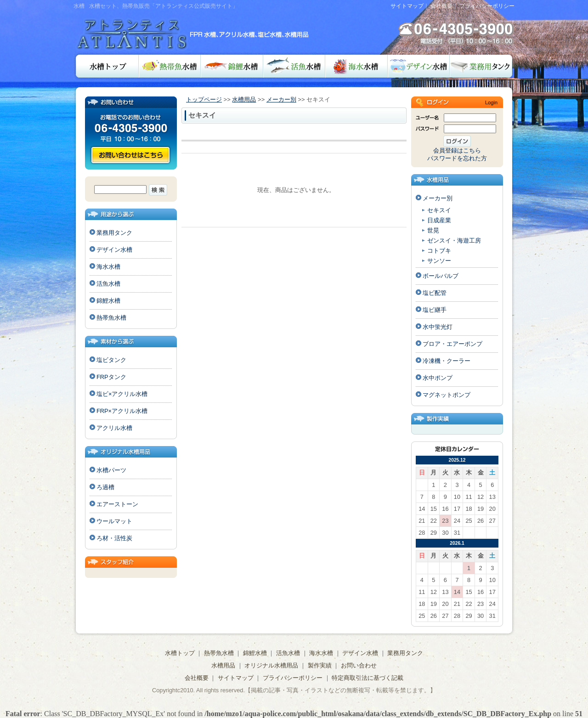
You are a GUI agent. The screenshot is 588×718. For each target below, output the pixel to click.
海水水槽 (356, 66)
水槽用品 (244, 99)
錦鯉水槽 (232, 66)
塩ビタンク (111, 360)
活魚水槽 (294, 66)
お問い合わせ (130, 155)
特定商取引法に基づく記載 (367, 678)
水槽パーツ (111, 470)
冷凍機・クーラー (447, 361)
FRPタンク (111, 377)
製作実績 (320, 665)
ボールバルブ (441, 276)
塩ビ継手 (435, 310)
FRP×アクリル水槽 (122, 411)
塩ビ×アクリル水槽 (122, 394)
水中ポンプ (438, 378)
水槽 (79, 6)
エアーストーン (117, 504)
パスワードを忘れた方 (457, 158)
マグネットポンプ (447, 395)
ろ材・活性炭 (114, 538)
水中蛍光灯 (438, 327)
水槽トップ (106, 66)
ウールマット (114, 521)
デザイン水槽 (419, 66)
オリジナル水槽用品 (271, 665)
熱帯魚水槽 (170, 66)
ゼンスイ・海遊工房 (454, 240)
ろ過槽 (105, 487)
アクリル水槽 (114, 428)
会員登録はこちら (457, 150)
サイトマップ (407, 6)
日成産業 (439, 220)
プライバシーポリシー (487, 6)
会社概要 (441, 6)
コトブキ (439, 251)
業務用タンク (482, 66)
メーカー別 (281, 99)
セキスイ (439, 210)
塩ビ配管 (435, 293)
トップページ (204, 99)
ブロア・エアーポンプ (452, 344)
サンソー (439, 261)
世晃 (433, 230)
